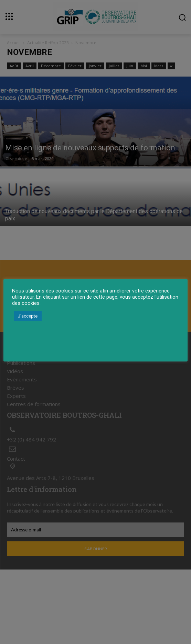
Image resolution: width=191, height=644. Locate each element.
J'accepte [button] (28, 316)
